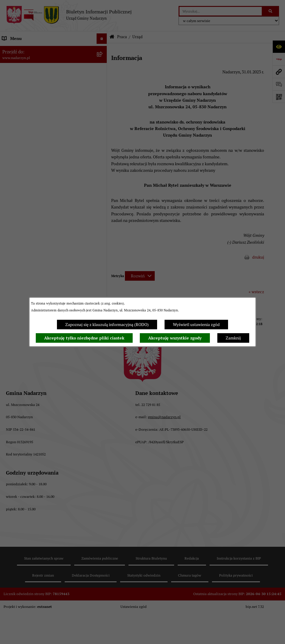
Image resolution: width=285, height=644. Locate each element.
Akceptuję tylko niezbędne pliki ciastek (84, 338)
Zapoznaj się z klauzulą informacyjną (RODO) (107, 325)
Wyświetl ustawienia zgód (196, 325)
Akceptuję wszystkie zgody (175, 338)
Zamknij (233, 338)
